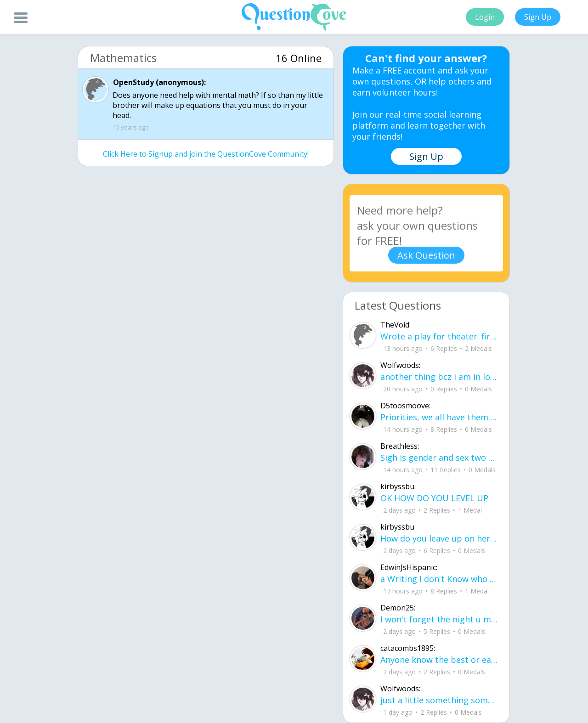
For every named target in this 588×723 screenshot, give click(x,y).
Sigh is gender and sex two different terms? (439, 458)
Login (485, 17)
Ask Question (426, 255)
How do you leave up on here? (439, 538)
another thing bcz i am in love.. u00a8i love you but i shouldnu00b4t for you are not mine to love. (439, 377)
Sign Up (538, 17)
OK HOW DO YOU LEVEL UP (434, 498)
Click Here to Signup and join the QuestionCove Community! (206, 154)
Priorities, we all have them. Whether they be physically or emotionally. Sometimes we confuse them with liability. (439, 417)
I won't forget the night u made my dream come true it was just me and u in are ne (439, 619)
